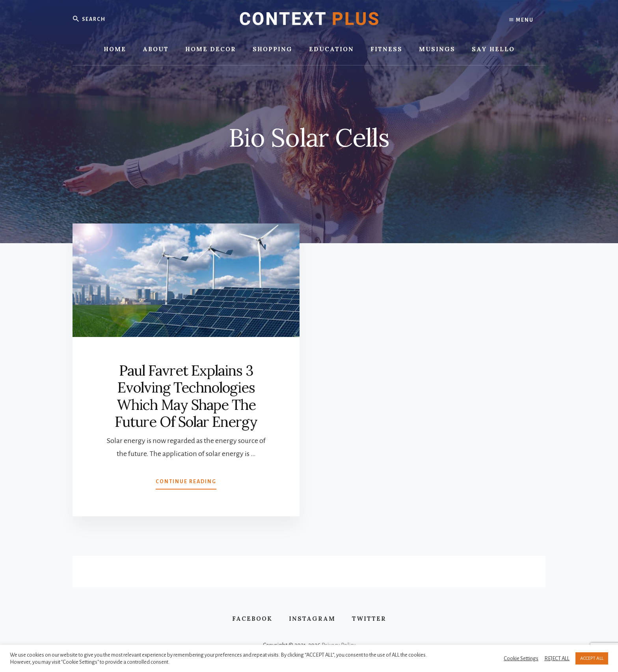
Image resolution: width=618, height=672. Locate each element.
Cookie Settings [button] (521, 658)
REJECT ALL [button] (557, 658)
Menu (521, 20)
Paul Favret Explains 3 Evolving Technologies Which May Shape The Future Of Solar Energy (186, 396)
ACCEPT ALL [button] (592, 658)
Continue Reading (186, 483)
